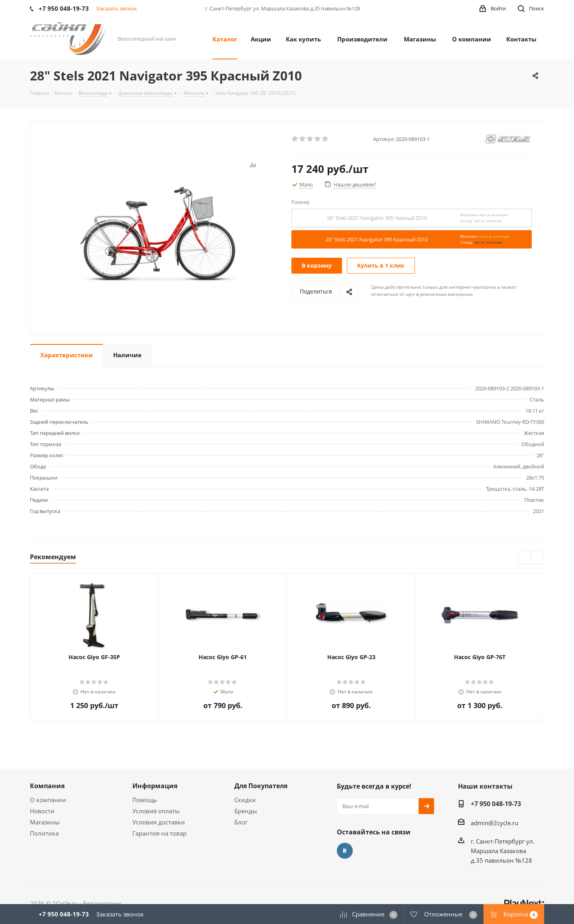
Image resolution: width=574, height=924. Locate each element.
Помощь (145, 800)
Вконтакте (345, 851)
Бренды (246, 811)
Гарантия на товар (159, 833)
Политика (44, 833)
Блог (241, 822)
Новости (42, 811)
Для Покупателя (261, 786)
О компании (48, 800)
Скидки (245, 800)
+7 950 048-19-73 (496, 804)
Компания (47, 786)
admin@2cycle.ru (494, 823)
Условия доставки (159, 822)
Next (538, 558)
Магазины (45, 822)
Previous (525, 558)
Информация (155, 786)
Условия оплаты (156, 811)
